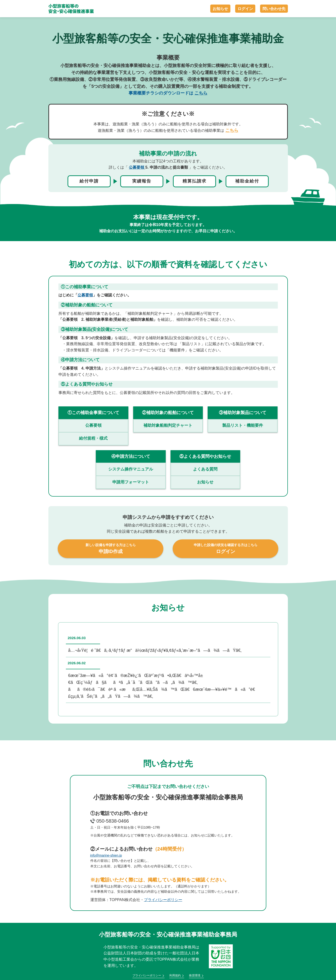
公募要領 (85, 295)
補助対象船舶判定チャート (168, 425)
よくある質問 (205, 467)
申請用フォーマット (131, 480)
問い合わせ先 (274, 9)
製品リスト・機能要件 (243, 425)
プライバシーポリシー (163, 897)
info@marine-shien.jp (106, 852)
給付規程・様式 (93, 437)
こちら (201, 93)
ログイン (245, 9)
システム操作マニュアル (131, 467)
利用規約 (175, 972)
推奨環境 (195, 972)
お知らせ (220, 9)
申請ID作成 (111, 545)
